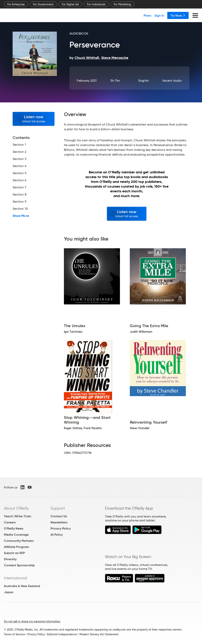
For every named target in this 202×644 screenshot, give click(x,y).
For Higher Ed (70, 4)
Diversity (10, 559)
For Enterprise (16, 4)
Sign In (159, 15)
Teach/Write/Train (18, 516)
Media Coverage (16, 535)
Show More (21, 216)
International (15, 578)
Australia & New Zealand (22, 586)
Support (58, 508)
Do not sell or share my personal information (32, 621)
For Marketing (122, 4)
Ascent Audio (172, 81)
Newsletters (59, 522)
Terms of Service (14, 634)
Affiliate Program (16, 547)
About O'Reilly (16, 508)
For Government (43, 4)
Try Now (178, 15)
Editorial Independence (62, 634)
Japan (9, 592)
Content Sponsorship (19, 565)
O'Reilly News (14, 528)
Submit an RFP (14, 553)
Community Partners (19, 541)
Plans (147, 15)
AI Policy (57, 535)
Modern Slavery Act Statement (99, 634)
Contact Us (59, 516)
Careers (10, 522)
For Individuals (96, 4)
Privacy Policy (61, 528)
